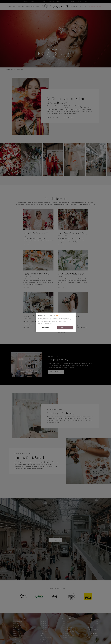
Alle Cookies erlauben (65, 328)
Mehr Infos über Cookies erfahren (45, 323)
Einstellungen (46, 328)
